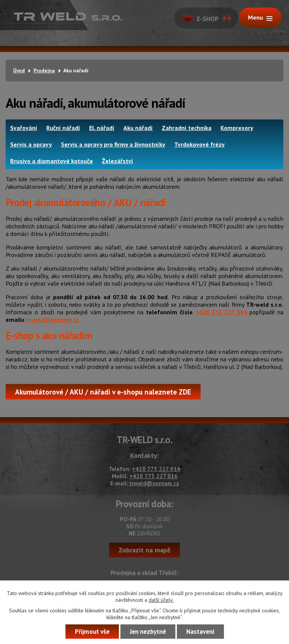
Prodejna (44, 70)
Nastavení (200, 632)
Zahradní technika (187, 128)
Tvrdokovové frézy (199, 144)
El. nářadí (102, 128)
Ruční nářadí (63, 128)
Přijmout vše (92, 632)
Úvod (19, 70)
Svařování (24, 128)
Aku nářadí (138, 128)
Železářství (118, 161)
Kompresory (237, 128)
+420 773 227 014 (221, 312)
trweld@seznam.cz (52, 320)
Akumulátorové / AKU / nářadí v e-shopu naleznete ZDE (103, 392)
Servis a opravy (31, 144)
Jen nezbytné (148, 632)
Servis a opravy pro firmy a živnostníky (113, 144)
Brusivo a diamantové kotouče (52, 161)
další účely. (161, 600)
